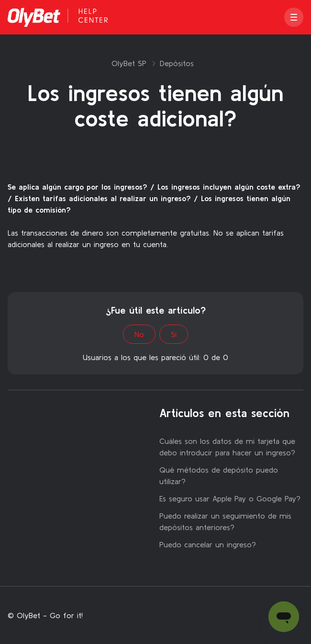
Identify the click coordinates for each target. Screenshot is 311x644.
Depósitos (177, 63)
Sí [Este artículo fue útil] (174, 334)
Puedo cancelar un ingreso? (208, 544)
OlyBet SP (129, 63)
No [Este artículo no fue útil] (139, 334)
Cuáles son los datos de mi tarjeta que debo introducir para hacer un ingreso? (227, 447)
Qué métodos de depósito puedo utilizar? (219, 475)
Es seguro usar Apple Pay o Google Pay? (230, 498)
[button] (294, 17)
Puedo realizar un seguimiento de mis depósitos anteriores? (225, 521)
